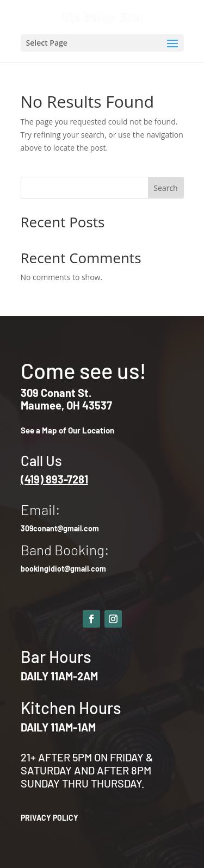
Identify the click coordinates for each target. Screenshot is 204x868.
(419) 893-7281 (54, 479)
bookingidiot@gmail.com (63, 569)
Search (165, 188)
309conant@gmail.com (60, 528)
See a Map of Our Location (67, 430)
